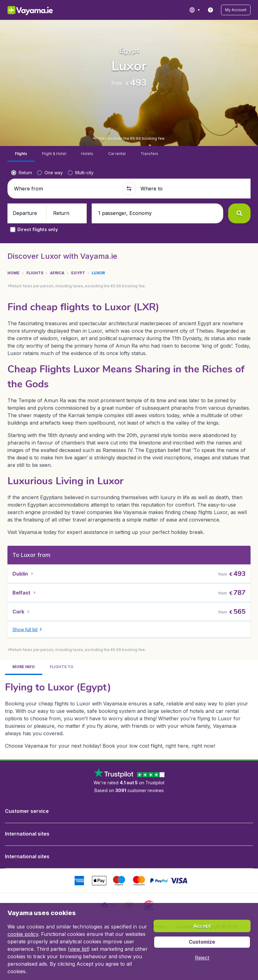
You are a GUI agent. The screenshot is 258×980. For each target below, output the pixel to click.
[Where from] (66, 152)
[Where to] (193, 152)
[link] (210, 10)
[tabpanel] (129, 678)
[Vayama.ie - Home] (39, 10)
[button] (236, 10)
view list (79, 949)
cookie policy (23, 934)
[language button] (194, 10)
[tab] (21, 117)
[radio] (22, 136)
